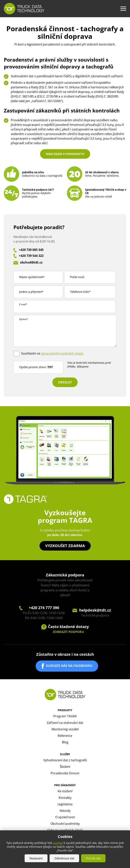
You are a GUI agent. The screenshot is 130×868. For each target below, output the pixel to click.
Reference (65, 736)
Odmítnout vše (64, 858)
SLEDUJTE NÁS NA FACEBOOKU (69, 666)
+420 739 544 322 (31, 256)
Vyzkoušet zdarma (65, 546)
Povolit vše (93, 858)
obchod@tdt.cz (31, 262)
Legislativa (65, 804)
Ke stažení (65, 791)
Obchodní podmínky (65, 824)
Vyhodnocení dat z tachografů (65, 760)
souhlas (58, 843)
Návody (65, 811)
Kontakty (65, 798)
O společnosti (65, 817)
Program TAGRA (65, 716)
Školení (65, 767)
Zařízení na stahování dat (65, 723)
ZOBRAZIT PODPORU (68, 632)
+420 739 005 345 (31, 250)
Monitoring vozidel (65, 729)
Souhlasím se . (52, 353)
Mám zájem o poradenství (65, 154)
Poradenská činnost (65, 773)
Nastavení (36, 858)
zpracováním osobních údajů (62, 353)
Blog (65, 742)
